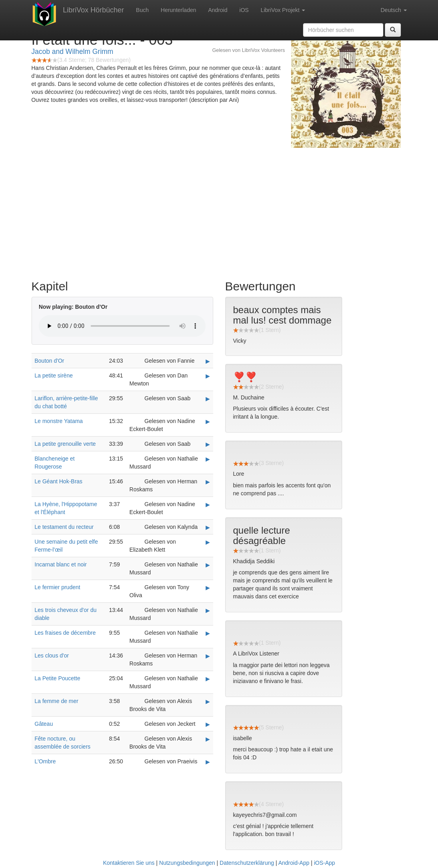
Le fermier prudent (57, 587)
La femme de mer (57, 701)
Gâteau (44, 724)
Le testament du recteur (64, 527)
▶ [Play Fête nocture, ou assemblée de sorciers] (208, 739)
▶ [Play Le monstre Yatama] (208, 421)
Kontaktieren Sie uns (129, 863)
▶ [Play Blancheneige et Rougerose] (208, 459)
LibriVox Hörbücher (94, 10)
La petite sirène (54, 375)
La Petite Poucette (57, 678)
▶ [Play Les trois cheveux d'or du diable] (208, 610)
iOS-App (324, 863)
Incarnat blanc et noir (61, 564)
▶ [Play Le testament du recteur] (208, 527)
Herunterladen (179, 10)
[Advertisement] (219, 212)
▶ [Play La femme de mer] (208, 701)
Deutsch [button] (393, 10)
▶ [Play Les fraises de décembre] (208, 633)
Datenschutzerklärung (247, 863)
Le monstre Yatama (59, 421)
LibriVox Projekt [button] (283, 10)
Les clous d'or (52, 655)
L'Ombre (45, 761)
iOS (244, 10)
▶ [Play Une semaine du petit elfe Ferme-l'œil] (208, 542)
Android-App (294, 863)
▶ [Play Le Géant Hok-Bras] (208, 482)
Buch (143, 10)
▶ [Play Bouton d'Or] (208, 361)
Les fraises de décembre (65, 633)
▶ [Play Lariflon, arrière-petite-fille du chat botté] (208, 399)
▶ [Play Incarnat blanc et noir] (208, 565)
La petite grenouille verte (65, 444)
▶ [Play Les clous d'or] (208, 656)
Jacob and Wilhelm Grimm (72, 52)
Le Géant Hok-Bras (59, 481)
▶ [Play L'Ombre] (208, 762)
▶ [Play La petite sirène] (208, 376)
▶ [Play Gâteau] (208, 724)
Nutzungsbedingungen (187, 863)
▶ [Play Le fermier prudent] (208, 588)
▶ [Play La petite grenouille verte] (208, 444)
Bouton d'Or (50, 361)
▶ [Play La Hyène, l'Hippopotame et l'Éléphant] (208, 505)
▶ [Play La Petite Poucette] (208, 679)
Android (218, 10)
